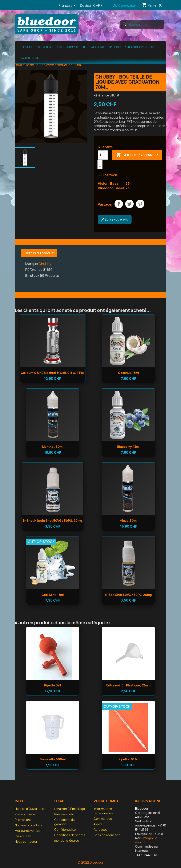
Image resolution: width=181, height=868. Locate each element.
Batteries (115, 47)
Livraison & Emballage (70, 809)
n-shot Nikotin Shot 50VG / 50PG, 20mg (53, 521)
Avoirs (98, 824)
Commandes (103, 819)
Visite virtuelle (25, 814)
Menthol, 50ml (53, 447)
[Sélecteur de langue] (68, 6)
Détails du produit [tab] (39, 253)
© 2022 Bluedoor (91, 862)
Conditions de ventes (70, 835)
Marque (32, 264)
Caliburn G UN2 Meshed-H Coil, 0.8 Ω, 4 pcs (53, 373)
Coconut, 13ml (128, 373)
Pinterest (140, 204)
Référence (101, 95)
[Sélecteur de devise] (99, 6)
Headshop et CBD (29, 58)
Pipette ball (53, 685)
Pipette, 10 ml (128, 759)
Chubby (45, 264)
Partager (119, 204)
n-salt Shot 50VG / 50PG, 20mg (128, 595)
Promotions (23, 820)
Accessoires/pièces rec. (140, 47)
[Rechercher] (142, 24)
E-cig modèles (45, 47)
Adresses (101, 830)
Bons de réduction (107, 835)
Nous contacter (26, 842)
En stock (32, 276)
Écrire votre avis (115, 219)
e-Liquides (26, 47)
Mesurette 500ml (53, 759)
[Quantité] (103, 155)
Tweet (129, 204)
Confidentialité (65, 830)
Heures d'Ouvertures (30, 809)
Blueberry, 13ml (128, 447)
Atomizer (72, 47)
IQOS (60, 47)
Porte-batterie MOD (94, 47)
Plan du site (23, 836)
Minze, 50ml (128, 521)
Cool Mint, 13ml (53, 595)
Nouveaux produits (29, 825)
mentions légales (67, 841)
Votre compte (107, 801)
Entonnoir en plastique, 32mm (128, 685)
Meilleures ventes (28, 831)
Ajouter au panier (137, 155)
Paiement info (64, 814)
